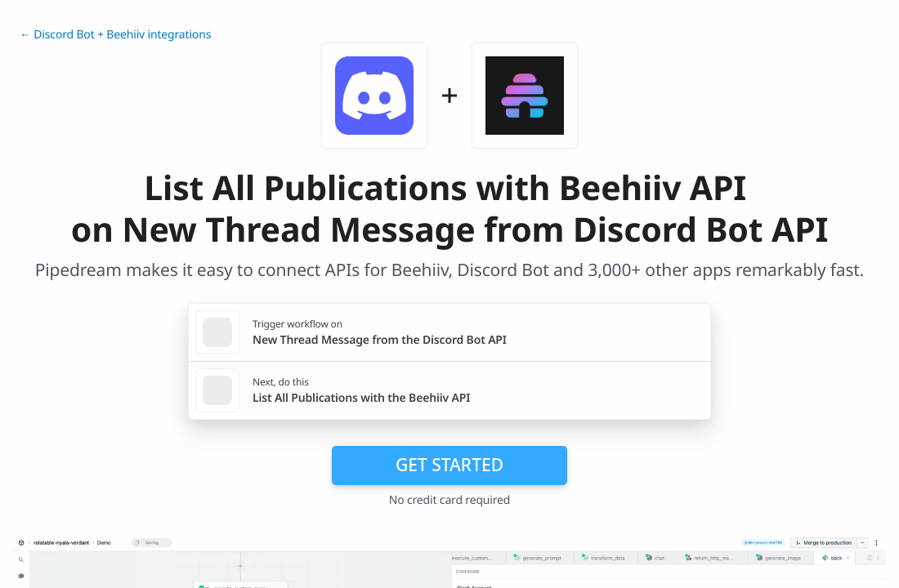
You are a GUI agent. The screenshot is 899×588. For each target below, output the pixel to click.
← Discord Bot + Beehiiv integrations (115, 35)
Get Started (449, 465)
